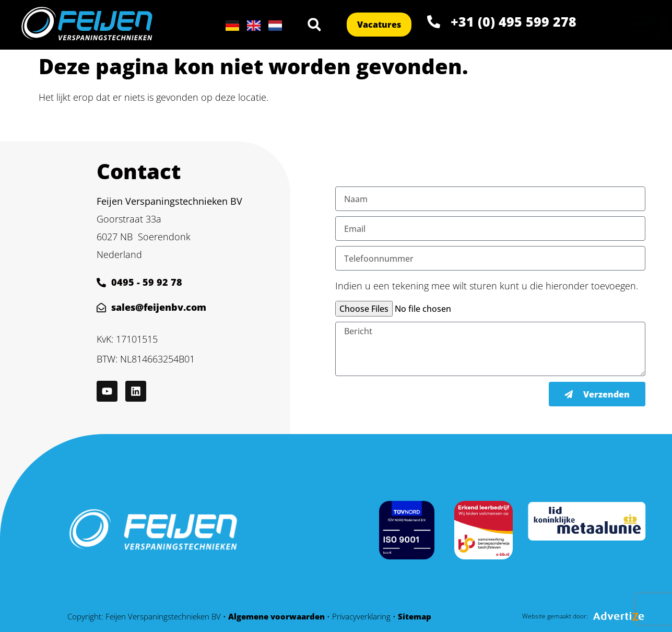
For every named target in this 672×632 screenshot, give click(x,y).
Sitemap (415, 616)
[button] (314, 25)
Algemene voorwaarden (276, 616)
